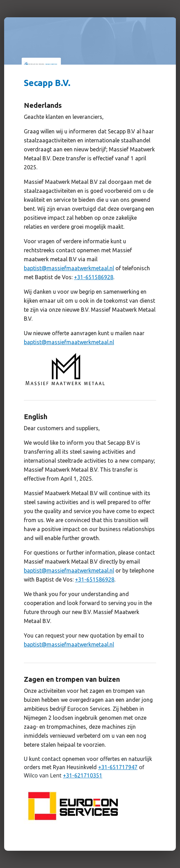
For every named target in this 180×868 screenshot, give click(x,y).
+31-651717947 (118, 767)
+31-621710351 (83, 775)
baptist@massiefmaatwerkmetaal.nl (69, 268)
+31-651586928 (94, 277)
